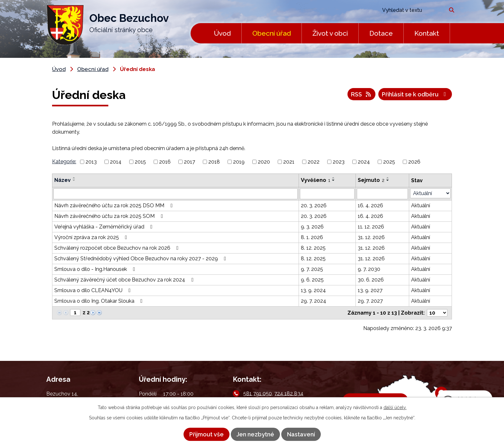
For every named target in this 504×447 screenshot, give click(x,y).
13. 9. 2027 (370, 290)
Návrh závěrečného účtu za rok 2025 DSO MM (114, 206)
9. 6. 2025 (312, 280)
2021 (289, 162)
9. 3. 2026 (312, 227)
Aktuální (421, 206)
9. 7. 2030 (369, 269)
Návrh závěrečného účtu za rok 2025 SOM (110, 216)
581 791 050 (258, 393)
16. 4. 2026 (370, 206)
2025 (389, 162)
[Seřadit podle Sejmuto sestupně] (388, 180)
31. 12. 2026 (371, 237)
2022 (314, 162)
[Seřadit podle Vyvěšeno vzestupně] (334, 178)
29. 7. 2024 (314, 301)
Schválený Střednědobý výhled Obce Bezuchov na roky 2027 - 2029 (141, 259)
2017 (189, 162)
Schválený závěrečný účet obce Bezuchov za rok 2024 (125, 280)
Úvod (222, 33)
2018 (214, 162)
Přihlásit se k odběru (415, 94)
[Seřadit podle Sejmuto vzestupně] (388, 178)
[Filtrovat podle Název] (175, 194)
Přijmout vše (207, 434)
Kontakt (427, 33)
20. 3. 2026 (314, 206)
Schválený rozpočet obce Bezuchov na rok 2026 (117, 248)
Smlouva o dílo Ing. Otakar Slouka (99, 301)
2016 (165, 162)
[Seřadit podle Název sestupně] (74, 180)
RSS (362, 94)
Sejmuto (371, 180)
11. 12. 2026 (371, 227)
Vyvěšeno (315, 180)
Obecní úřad (272, 33)
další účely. (395, 407)
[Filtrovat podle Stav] (430, 193)
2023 (339, 162)
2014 (116, 162)
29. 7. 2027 (370, 301)
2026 (414, 162)
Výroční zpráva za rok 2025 (92, 237)
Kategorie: (64, 161)
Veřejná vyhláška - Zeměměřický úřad (104, 227)
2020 (264, 162)
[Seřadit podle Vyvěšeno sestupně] (334, 180)
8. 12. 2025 (313, 248)
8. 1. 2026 (312, 237)
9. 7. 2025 (312, 269)
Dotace (381, 33)
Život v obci (330, 33)
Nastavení (301, 434)
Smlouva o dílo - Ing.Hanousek (96, 269)
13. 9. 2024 (313, 290)
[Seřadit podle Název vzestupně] (74, 178)
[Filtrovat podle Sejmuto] (382, 194)
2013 (91, 162)
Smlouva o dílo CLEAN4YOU (94, 290)
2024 (364, 162)
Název (63, 180)
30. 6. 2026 (371, 280)
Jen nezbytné (255, 434)
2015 (140, 162)
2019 (239, 162)
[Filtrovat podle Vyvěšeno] (327, 194)
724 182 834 (289, 393)
